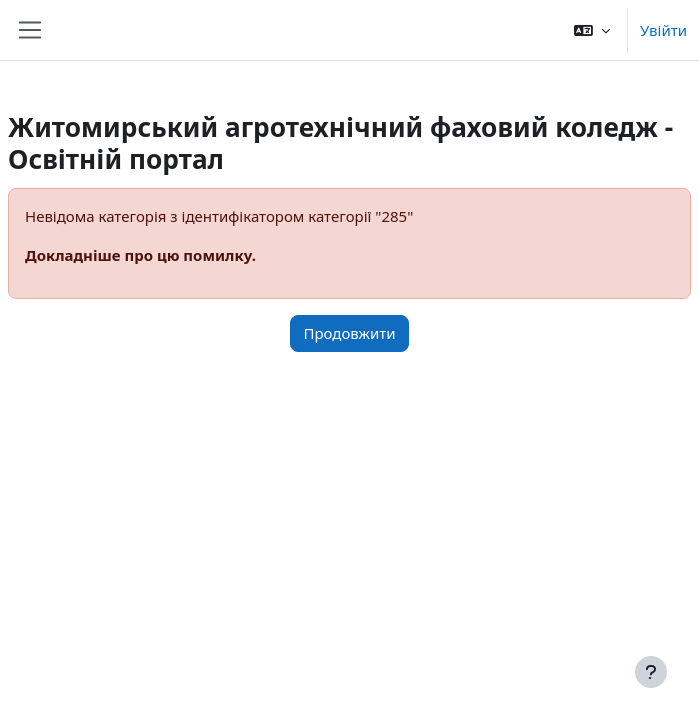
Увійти (663, 30)
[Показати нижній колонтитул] (651, 672)
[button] (592, 30)
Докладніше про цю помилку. (140, 255)
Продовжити (349, 333)
